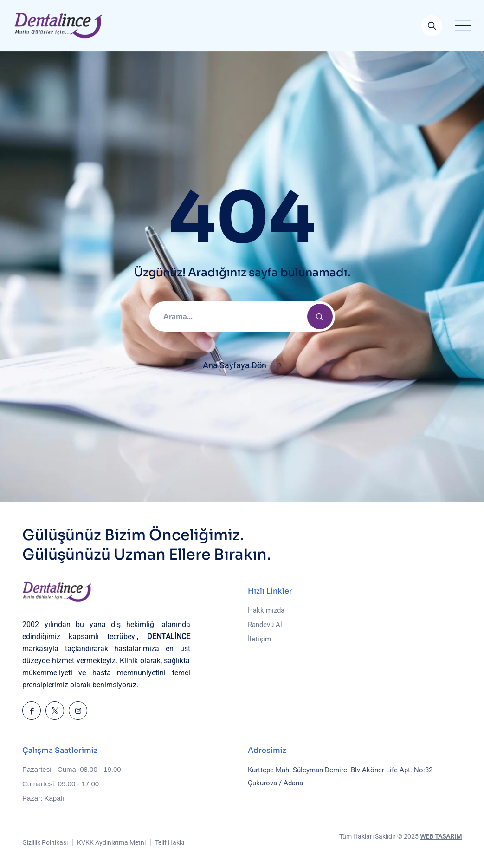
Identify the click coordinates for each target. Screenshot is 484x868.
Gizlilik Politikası (45, 842)
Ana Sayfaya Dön (235, 365)
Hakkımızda (266, 610)
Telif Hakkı (170, 842)
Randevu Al (265, 625)
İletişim (259, 639)
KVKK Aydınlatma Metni (111, 842)
